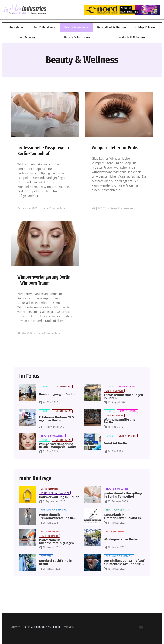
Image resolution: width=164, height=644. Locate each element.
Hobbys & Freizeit (146, 27)
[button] (141, 628)
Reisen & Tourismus (77, 37)
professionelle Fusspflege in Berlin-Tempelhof (43, 151)
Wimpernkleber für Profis (115, 148)
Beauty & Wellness (76, 27)
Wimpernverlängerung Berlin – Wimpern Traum (44, 280)
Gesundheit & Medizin (111, 27)
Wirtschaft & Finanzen (133, 37)
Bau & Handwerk (44, 27)
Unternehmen (16, 27)
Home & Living (26, 37)
